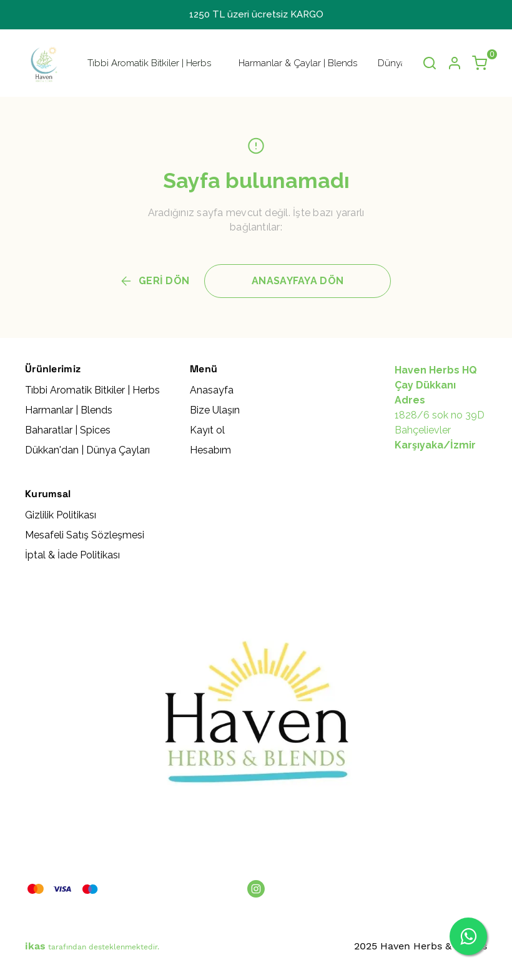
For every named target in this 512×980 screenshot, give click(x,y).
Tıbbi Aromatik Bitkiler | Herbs (149, 63)
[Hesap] (455, 63)
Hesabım (210, 450)
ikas (35, 946)
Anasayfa (212, 390)
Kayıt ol (207, 430)
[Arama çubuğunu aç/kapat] (430, 63)
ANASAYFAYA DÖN (298, 281)
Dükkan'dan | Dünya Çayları (87, 450)
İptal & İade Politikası (72, 555)
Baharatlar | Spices (68, 430)
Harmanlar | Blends (69, 410)
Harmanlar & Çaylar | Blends (298, 63)
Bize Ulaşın (215, 410)
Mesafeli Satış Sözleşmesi (85, 535)
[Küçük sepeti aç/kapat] (480, 63)
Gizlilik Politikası (61, 515)
